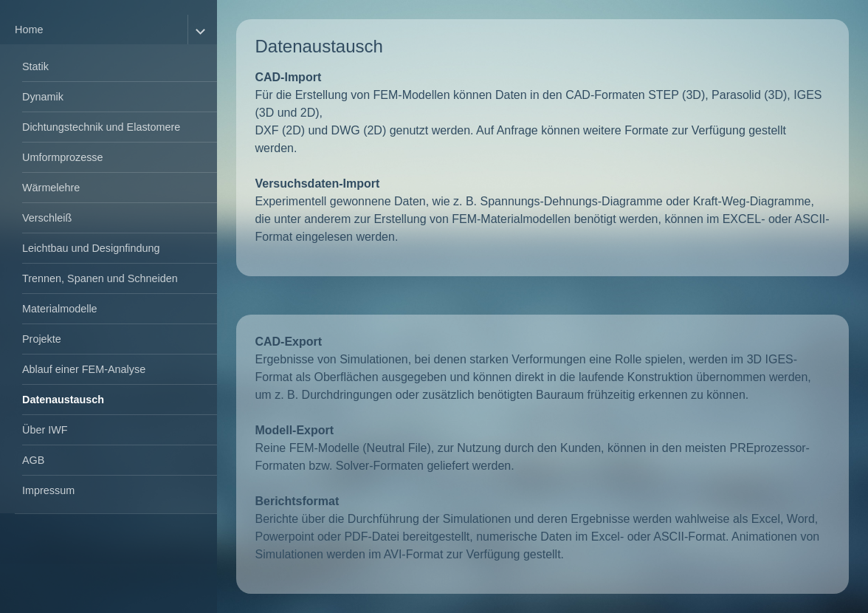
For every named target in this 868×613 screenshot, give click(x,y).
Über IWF (45, 430)
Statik (35, 66)
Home (29, 30)
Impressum (48, 490)
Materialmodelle (60, 309)
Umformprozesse (63, 157)
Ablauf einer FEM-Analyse (84, 369)
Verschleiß (47, 218)
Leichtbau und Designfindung (91, 248)
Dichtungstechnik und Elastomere (101, 127)
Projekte (42, 339)
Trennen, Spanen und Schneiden (100, 278)
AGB (33, 460)
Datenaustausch (63, 400)
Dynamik (43, 97)
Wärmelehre (51, 188)
